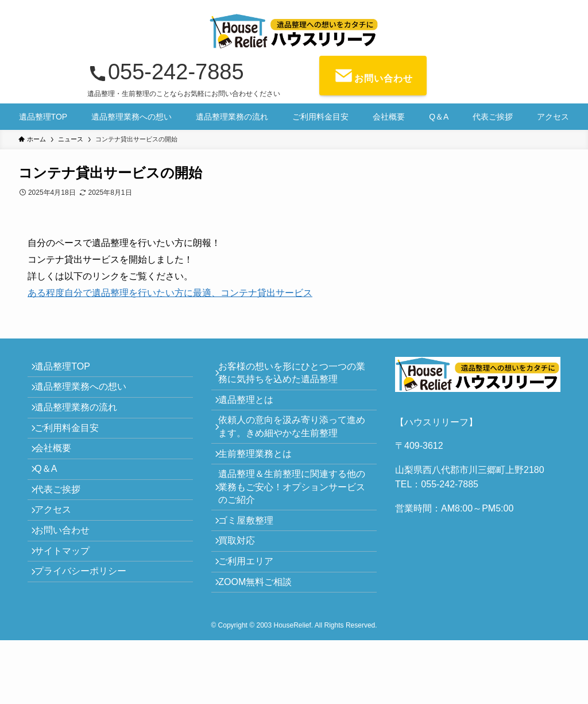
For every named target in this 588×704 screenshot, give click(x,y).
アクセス (60, 560)
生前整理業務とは (262, 477)
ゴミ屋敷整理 (253, 557)
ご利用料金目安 (73, 451)
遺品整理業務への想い (87, 397)
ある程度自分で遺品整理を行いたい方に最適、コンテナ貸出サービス (170, 293)
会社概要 (60, 478)
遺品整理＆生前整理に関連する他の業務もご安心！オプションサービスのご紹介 (294, 517)
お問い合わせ (69, 588)
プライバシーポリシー (87, 642)
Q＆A (53, 506)
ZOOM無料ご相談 (262, 639)
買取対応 (243, 584)
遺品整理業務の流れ (83, 424)
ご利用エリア (253, 612)
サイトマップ (69, 615)
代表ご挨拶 (64, 533)
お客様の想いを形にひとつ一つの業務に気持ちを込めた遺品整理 (294, 376)
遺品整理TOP (69, 370)
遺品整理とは (253, 409)
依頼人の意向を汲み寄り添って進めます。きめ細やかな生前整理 (294, 443)
